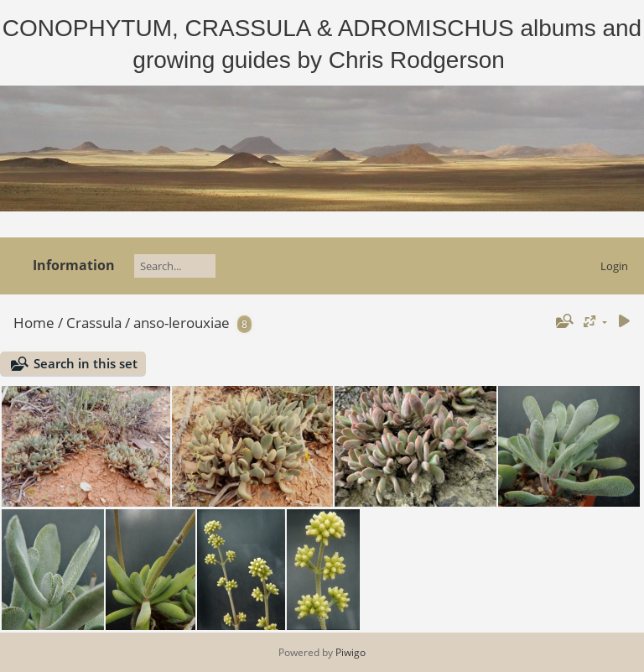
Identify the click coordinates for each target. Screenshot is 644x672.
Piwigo (351, 652)
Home (34, 323)
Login (614, 266)
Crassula (94, 323)
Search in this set (86, 363)
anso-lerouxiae (182, 323)
